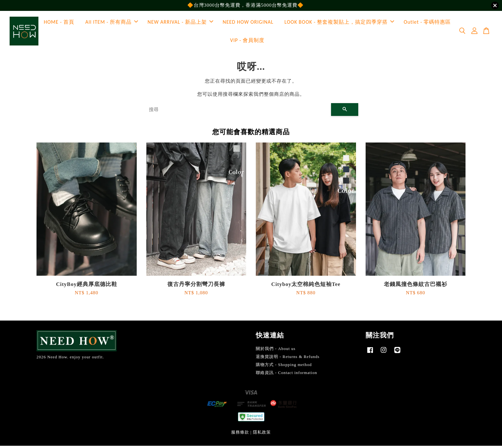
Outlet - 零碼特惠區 (427, 23)
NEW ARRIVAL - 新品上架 (180, 23)
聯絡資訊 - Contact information (287, 375)
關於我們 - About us (276, 351)
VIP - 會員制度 (247, 41)
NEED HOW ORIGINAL (248, 23)
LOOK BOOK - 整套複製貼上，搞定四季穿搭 (340, 23)
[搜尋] (237, 112)
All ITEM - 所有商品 (112, 23)
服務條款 (240, 435)
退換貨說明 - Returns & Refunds (288, 359)
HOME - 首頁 (59, 23)
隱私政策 (262, 435)
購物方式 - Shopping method (284, 367)
